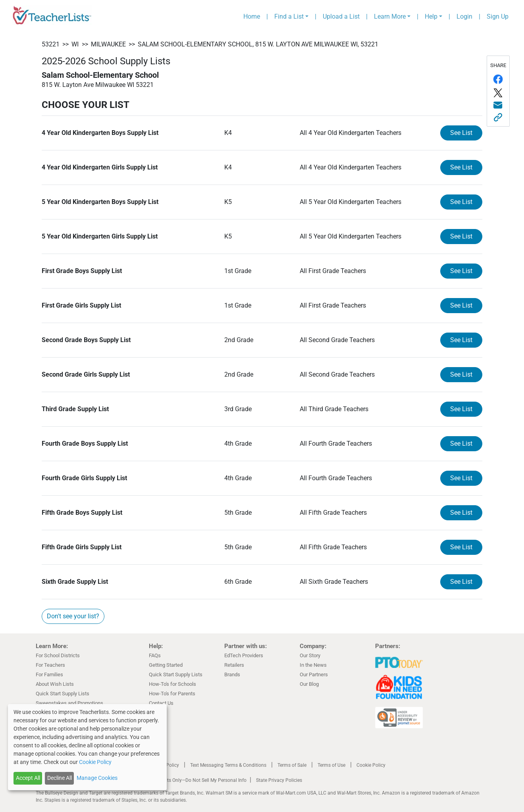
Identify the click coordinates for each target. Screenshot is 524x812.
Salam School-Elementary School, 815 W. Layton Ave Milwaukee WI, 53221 (258, 44)
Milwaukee (108, 44)
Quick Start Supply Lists (63, 694)
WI (75, 44)
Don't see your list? (73, 616)
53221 (51, 44)
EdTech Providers (244, 655)
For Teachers (50, 665)
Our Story (310, 655)
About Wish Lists (55, 684)
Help (431, 16)
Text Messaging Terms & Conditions (228, 765)
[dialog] (87, 747)
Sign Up (498, 16)
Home (252, 16)
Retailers (234, 665)
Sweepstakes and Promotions (69, 703)
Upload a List (341, 16)
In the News (313, 665)
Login (464, 16)
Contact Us (161, 703)
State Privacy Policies (279, 780)
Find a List (289, 16)
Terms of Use (331, 765)
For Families (49, 674)
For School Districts (58, 655)
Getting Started (166, 665)
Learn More (390, 16)
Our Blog (309, 684)
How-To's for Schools (172, 684)
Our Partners (314, 674)
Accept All (28, 778)
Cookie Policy (371, 765)
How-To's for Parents (172, 694)
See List (461, 133)
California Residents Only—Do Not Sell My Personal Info (187, 780)
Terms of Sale (292, 765)
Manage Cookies (97, 778)
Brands (232, 674)
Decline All (60, 778)
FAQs (155, 655)
